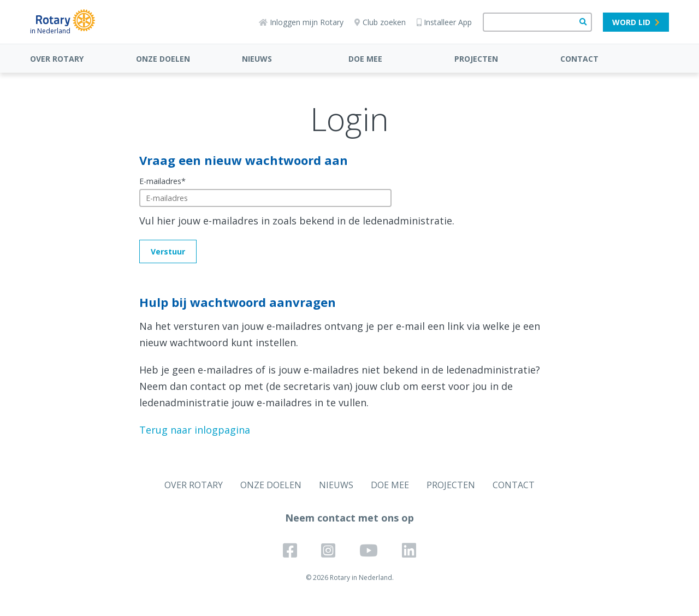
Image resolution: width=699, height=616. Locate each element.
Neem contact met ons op (349, 518)
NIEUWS (257, 59)
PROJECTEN (476, 59)
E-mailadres (162, 181)
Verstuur (168, 251)
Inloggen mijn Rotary (301, 22)
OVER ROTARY (57, 59)
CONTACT (579, 59)
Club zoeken (380, 22)
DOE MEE (365, 59)
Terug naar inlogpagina (195, 430)
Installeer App (444, 22)
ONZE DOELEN (163, 59)
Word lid (636, 22)
